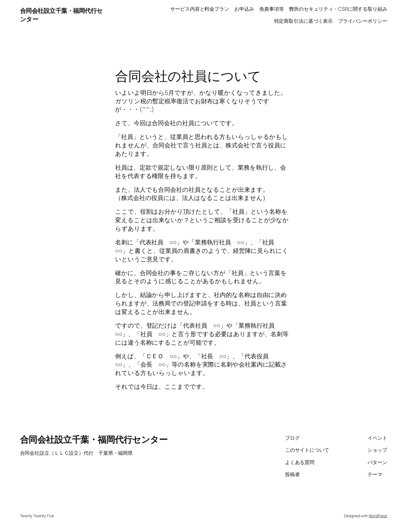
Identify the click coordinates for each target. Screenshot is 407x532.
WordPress (378, 516)
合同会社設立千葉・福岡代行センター (94, 439)
